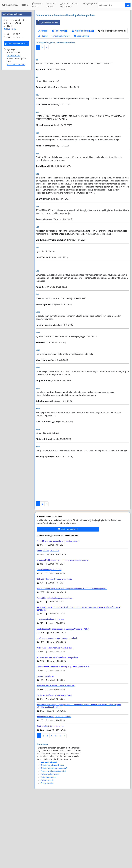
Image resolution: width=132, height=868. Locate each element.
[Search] (112, 5)
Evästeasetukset (48, 847)
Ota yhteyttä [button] (89, 4)
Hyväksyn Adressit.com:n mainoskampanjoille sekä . (16, 132)
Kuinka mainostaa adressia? (54, 838)
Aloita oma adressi (68, 599)
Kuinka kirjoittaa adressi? (52, 835)
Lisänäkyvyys (81, 36)
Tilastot (43, 36)
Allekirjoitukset (83, 31)
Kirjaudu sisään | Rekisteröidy (69, 5)
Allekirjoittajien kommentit (112, 31)
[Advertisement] (82, 71)
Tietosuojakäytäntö (61, 36)
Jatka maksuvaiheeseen (16, 119)
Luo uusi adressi (37, 5)
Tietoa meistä (47, 850)
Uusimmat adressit (51, 5)
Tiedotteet (59, 31)
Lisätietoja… (10, 104)
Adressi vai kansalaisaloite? (53, 841)
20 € (8, 113)
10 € (18, 109)
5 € (8, 109)
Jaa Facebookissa (47, 22)
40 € (18, 113)
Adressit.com (10, 5)
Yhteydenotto (47, 853)
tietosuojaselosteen (16, 140)
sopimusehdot (13, 131)
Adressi (43, 31)
